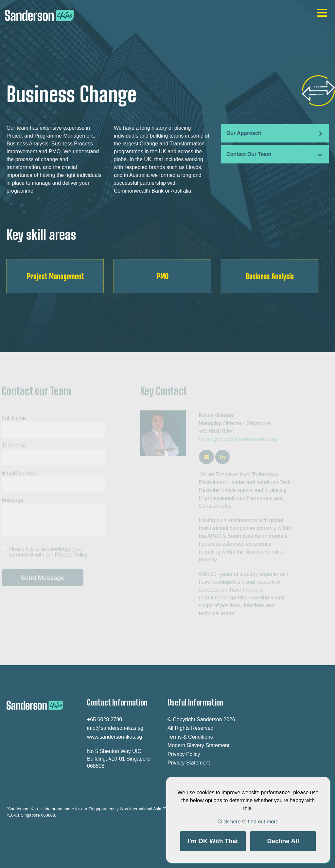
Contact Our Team (274, 154)
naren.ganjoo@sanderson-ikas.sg (240, 439)
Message (11, 500)
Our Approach (274, 133)
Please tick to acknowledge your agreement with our (46, 552)
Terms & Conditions (190, 737)
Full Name (12, 418)
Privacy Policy (69, 555)
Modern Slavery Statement (198, 745)
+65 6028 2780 (105, 719)
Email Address (17, 473)
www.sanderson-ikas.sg (115, 737)
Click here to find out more (248, 822)
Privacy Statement (189, 763)
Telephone (12, 446)
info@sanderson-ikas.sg (115, 728)
